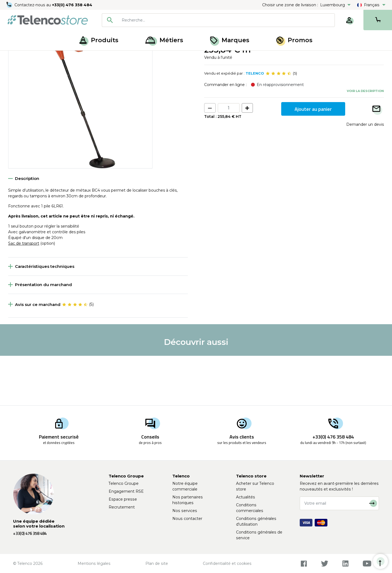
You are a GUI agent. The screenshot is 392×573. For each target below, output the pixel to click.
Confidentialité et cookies (227, 563)
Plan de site (157, 563)
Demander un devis (365, 174)
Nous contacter (187, 519)
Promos (294, 40)
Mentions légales (94, 563)
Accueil (15, 57)
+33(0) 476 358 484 (72, 5)
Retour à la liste (25, 68)
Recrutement (122, 507)
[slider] (278, 123)
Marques (230, 40)
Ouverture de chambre (48, 57)
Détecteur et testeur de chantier (104, 57)
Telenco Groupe (124, 483)
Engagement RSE (126, 491)
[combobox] (218, 20)
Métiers (164, 40)
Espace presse (123, 499)
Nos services (185, 511)
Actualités (246, 497)
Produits (99, 40)
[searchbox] (226, 20)
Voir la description (365, 140)
